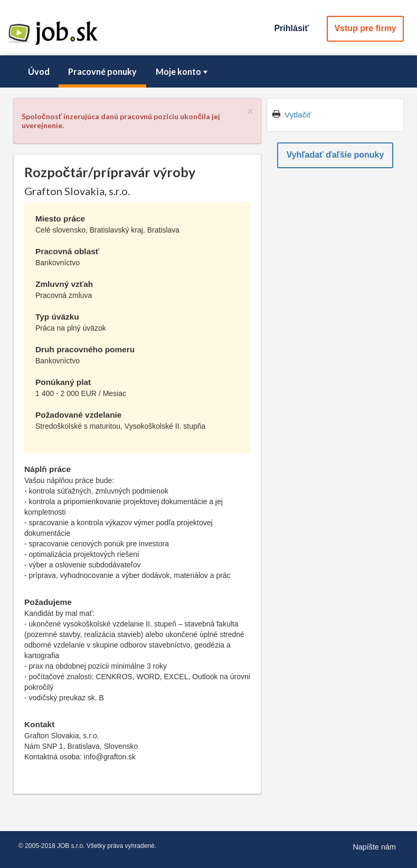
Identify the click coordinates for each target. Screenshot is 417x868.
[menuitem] (39, 72)
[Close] (250, 111)
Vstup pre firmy (365, 28)
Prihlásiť (291, 28)
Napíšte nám (374, 847)
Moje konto (183, 71)
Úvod (39, 71)
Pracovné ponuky (102, 71)
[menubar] (209, 72)
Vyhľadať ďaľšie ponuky (335, 155)
